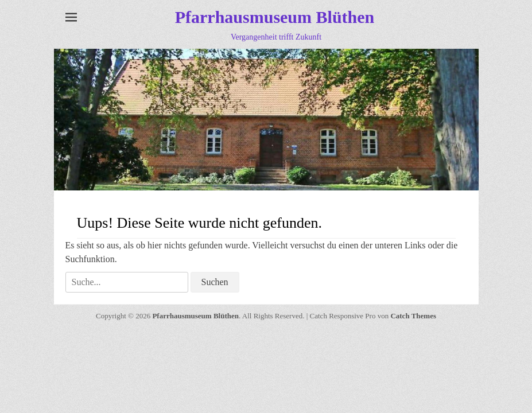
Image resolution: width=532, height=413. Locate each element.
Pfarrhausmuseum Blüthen (275, 17)
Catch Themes (413, 316)
